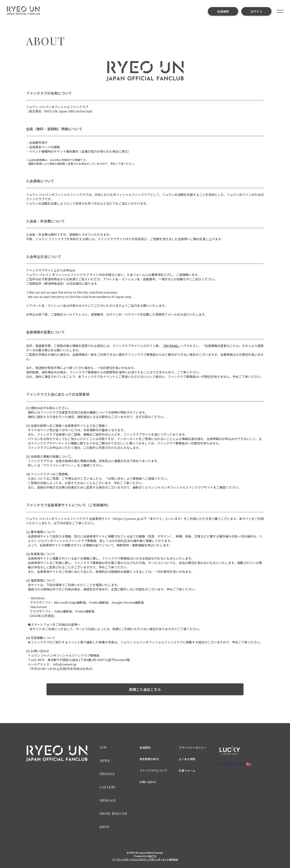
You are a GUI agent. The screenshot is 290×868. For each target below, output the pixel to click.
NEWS (105, 760)
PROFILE (107, 774)
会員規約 (145, 747)
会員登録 (223, 11)
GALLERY (108, 787)
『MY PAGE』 (171, 346)
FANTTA (152, 856)
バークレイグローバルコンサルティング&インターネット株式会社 (145, 859)
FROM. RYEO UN (113, 813)
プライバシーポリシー (193, 747)
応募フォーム (187, 770)
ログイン (256, 11)
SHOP (105, 827)
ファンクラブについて (153, 770)
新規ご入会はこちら (145, 689)
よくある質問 (187, 759)
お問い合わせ (148, 782)
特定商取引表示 (149, 759)
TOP (103, 747)
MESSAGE (108, 800)
